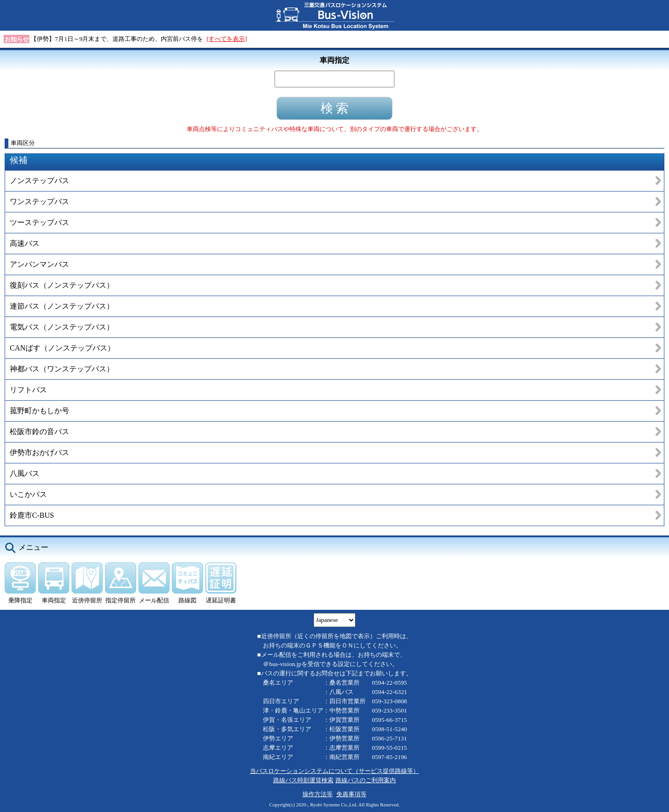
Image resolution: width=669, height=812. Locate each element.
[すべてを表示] (227, 39)
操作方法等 (318, 794)
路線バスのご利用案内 (366, 780)
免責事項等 (351, 794)
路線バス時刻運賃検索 (303, 780)
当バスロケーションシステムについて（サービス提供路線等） (334, 771)
